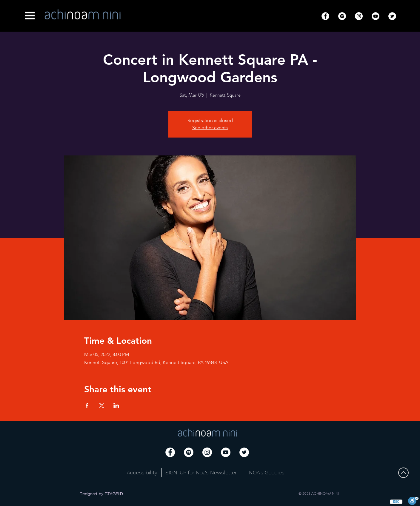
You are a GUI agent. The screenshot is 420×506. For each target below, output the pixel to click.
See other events (210, 128)
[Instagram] (359, 16)
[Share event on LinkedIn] (116, 405)
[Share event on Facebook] (87, 405)
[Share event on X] (102, 405)
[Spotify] (342, 16)
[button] (30, 16)
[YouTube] (376, 16)
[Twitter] (392, 16)
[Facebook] (325, 16)
